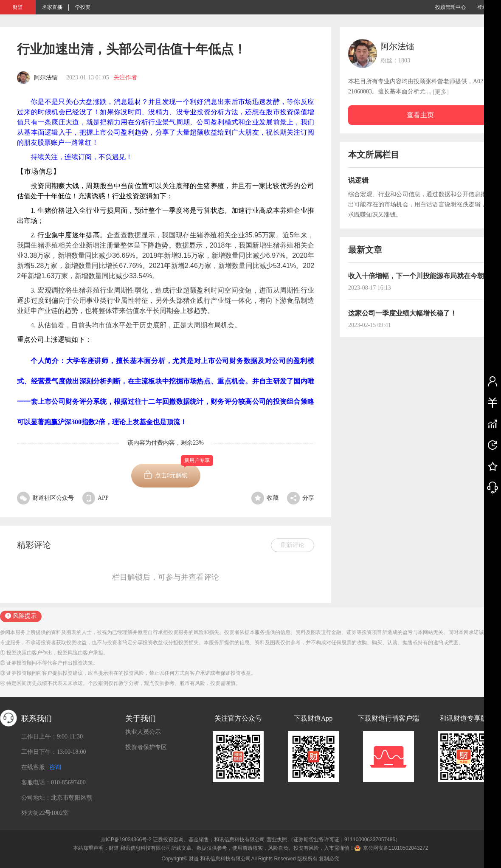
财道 (18, 7)
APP (96, 498)
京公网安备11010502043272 (395, 848)
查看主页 (420, 115)
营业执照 (277, 840)
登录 (482, 7)
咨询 (55, 767)
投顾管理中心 (450, 7)
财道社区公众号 (45, 498)
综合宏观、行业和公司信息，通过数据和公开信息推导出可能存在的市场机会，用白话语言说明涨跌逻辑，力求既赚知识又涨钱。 (420, 204)
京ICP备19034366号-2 (126, 840)
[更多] (441, 92)
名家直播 (52, 7)
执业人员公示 (143, 732)
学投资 (83, 7)
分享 (301, 498)
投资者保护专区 (146, 747)
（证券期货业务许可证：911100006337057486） (344, 840)
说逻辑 (358, 180)
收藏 (265, 498)
